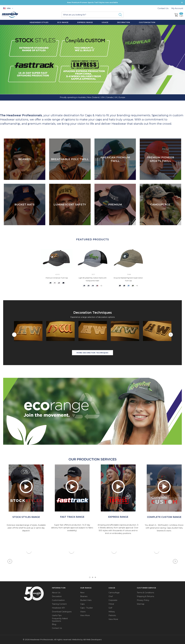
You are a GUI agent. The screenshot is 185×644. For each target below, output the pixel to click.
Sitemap (141, 604)
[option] (26, 488)
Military (112, 612)
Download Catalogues (62, 612)
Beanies (84, 596)
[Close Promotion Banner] (182, 3)
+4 (137, 286)
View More (85, 615)
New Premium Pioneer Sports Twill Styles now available (92, 2)
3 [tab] (95, 577)
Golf (110, 608)
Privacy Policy (143, 600)
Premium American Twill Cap (57, 278)
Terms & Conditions (145, 593)
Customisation (58, 600)
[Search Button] (120, 15)
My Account (177, 8)
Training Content (59, 604)
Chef (111, 596)
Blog (54, 624)
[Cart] (179, 15)
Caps (82, 604)
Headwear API (58, 608)
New (82, 593)
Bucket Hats (86, 600)
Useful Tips (57, 615)
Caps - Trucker (87, 608)
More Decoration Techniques (92, 353)
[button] (92, 411)
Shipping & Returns (145, 596)
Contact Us (163, 8)
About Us (56, 593)
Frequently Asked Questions (60, 620)
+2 (101, 286)
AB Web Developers (92, 640)
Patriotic (112, 615)
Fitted (111, 604)
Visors (83, 612)
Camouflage (114, 593)
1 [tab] (90, 577)
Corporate (113, 600)
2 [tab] (93, 577)
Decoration (57, 596)
